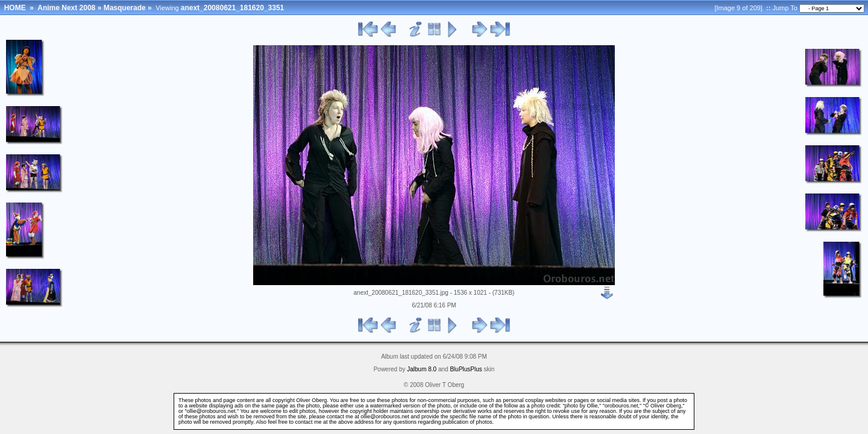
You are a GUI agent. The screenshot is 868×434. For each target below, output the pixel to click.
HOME (15, 8)
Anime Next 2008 (66, 8)
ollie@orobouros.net (385, 417)
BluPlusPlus (466, 369)
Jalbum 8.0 (422, 369)
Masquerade (125, 8)
